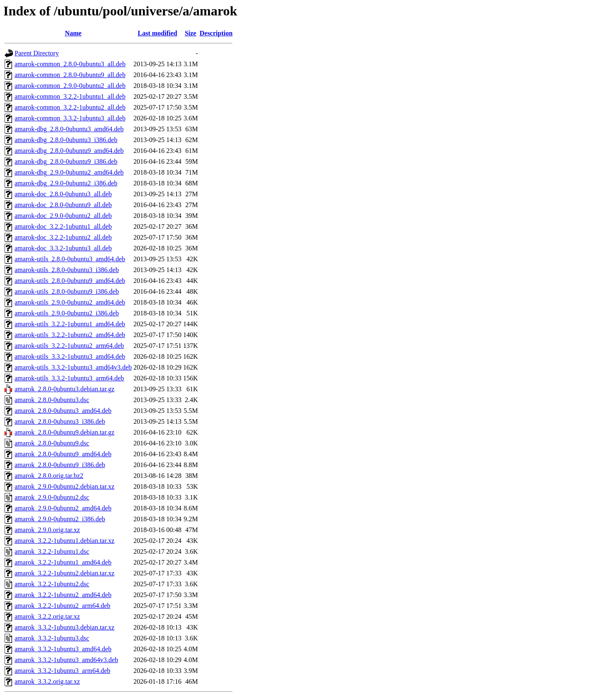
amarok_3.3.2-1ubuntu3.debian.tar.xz (65, 627)
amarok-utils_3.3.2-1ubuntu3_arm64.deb (69, 378)
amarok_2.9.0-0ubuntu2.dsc (52, 497)
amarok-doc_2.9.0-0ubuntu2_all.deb (63, 216)
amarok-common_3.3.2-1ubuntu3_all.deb (70, 118)
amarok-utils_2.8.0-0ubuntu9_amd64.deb (70, 281)
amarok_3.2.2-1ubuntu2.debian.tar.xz (65, 573)
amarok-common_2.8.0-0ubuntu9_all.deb (70, 75)
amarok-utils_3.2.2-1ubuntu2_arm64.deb (69, 346)
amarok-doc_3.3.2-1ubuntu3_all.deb (63, 248)
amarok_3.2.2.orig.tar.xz (47, 616)
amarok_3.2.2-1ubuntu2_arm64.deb (62, 606)
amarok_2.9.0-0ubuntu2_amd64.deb (63, 508)
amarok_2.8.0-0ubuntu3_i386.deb (60, 421)
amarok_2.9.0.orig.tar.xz (47, 530)
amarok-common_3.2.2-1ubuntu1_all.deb (70, 96)
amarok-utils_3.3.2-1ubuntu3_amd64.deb (70, 356)
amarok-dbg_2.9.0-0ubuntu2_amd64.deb (69, 172)
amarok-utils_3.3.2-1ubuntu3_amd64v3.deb (73, 367)
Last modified (158, 33)
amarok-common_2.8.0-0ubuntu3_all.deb (70, 64)
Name (73, 33)
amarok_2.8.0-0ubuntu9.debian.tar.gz (65, 432)
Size (190, 33)
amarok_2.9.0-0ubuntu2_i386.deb (60, 519)
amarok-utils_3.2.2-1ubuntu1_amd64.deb (70, 324)
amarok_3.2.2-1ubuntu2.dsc (52, 584)
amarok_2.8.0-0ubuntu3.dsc (52, 400)
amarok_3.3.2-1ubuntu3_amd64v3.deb (66, 660)
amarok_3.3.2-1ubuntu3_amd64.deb (63, 649)
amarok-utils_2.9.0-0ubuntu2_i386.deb (67, 313)
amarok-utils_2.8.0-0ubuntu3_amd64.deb (70, 259)
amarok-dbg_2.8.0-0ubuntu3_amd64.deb (69, 129)
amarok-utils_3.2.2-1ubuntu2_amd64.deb (70, 335)
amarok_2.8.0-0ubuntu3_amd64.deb (63, 411)
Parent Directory (37, 53)
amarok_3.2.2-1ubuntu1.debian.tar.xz (65, 541)
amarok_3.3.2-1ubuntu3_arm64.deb (62, 671)
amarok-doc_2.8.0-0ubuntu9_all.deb (63, 205)
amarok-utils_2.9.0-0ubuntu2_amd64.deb (70, 302)
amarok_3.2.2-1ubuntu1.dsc (52, 551)
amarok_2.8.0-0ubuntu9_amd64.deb (63, 454)
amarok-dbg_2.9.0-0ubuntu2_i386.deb (66, 183)
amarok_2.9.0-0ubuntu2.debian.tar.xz (65, 486)
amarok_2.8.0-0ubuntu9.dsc (52, 443)
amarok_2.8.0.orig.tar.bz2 (49, 476)
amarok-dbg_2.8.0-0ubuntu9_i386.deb (66, 161)
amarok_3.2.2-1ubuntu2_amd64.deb (63, 595)
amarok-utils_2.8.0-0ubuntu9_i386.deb (67, 291)
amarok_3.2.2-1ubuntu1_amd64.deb (63, 562)
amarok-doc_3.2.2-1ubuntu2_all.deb (63, 237)
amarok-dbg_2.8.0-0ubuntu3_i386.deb (66, 140)
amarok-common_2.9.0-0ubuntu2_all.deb (70, 86)
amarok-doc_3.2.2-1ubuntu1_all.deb (63, 226)
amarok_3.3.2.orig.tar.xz (47, 681)
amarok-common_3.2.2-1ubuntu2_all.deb (70, 107)
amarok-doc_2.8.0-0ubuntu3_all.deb (63, 194)
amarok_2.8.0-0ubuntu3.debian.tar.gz (65, 389)
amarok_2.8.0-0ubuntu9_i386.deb (60, 465)
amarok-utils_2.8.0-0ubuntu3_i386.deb (67, 270)
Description (216, 33)
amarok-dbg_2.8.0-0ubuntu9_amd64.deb (69, 151)
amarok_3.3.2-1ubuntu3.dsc (52, 638)
